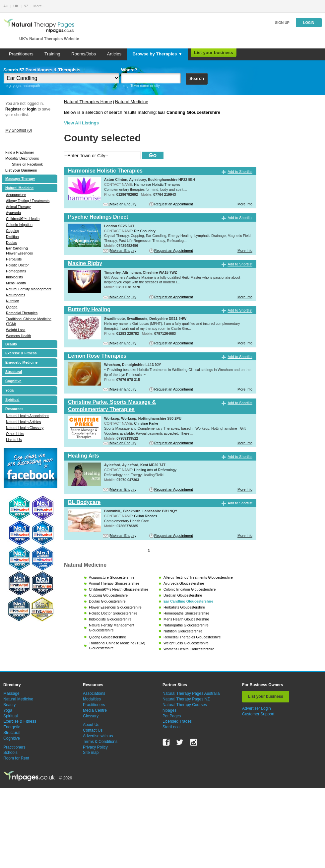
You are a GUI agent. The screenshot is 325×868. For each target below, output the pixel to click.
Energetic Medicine (21, 362)
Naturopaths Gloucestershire (186, 625)
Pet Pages (172, 716)
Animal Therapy (18, 207)
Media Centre (95, 710)
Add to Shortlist (240, 172)
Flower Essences (19, 253)
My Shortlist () (19, 130)
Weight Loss (16, 330)
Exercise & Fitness (21, 353)
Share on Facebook (27, 164)
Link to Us (14, 440)
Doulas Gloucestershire (107, 601)
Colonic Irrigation (19, 225)
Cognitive (13, 381)
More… (39, 6)
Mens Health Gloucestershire (186, 619)
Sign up (282, 23)
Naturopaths (16, 295)
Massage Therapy (20, 179)
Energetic (12, 727)
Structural (14, 372)
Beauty (11, 344)
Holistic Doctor (17, 265)
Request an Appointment (174, 204)
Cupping (13, 231)
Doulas (11, 243)
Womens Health (19, 336)
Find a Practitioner (20, 152)
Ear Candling (17, 248)
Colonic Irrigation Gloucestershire (190, 589)
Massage (11, 693)
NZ (26, 6)
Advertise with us (98, 736)
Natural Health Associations (28, 416)
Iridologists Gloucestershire (110, 619)
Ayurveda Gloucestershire (184, 583)
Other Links (15, 434)
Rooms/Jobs (84, 54)
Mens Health (16, 283)
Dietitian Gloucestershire (183, 595)
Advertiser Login (257, 708)
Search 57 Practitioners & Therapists (42, 70)
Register (13, 109)
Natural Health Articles (23, 422)
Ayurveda (13, 213)
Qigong (12, 307)
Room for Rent (16, 758)
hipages (169, 710)
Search (197, 78)
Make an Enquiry (123, 204)
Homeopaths (16, 271)
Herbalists (14, 259)
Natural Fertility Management (29, 289)
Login (309, 23)
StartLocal (171, 727)
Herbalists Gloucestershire (184, 607)
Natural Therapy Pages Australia (191, 693)
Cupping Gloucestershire (108, 595)
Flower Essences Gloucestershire (115, 607)
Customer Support (258, 714)
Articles (114, 54)
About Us (91, 725)
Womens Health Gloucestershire (189, 649)
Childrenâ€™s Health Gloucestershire (119, 589)
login (32, 109)
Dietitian (12, 237)
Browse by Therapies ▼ (157, 54)
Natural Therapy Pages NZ (186, 699)
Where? (129, 70)
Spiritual (12, 399)
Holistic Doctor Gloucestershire (113, 613)
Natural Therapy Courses (185, 705)
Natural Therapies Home (88, 102)
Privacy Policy (95, 747)
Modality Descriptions (22, 158)
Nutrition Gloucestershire (183, 631)
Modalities (92, 699)
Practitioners (21, 54)
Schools (10, 753)
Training (52, 54)
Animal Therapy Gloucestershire (114, 583)
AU (6, 6)
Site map (91, 753)
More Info (245, 204)
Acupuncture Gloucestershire (112, 577)
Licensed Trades (177, 721)
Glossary (91, 716)
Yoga (9, 390)
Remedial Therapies (22, 313)
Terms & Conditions (100, 742)
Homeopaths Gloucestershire (186, 613)
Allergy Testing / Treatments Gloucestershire (198, 577)
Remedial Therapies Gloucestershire (192, 637)
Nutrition (13, 301)
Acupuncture (16, 195)
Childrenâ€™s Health (23, 219)
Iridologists (14, 277)
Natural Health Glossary (25, 428)
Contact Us (93, 730)
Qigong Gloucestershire (107, 637)
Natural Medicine (19, 188)
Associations (94, 693)
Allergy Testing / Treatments (28, 201)
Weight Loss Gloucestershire (186, 643)
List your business (214, 53)
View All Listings (81, 123)
